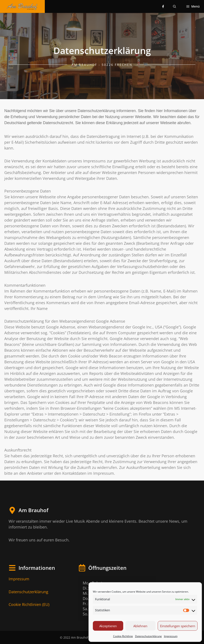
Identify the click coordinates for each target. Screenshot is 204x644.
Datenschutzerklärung (148, 636)
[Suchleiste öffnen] (174, 6)
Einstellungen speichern (178, 626)
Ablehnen (140, 626)
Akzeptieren (108, 626)
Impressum (171, 636)
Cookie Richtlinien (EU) (29, 604)
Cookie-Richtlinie (123, 636)
